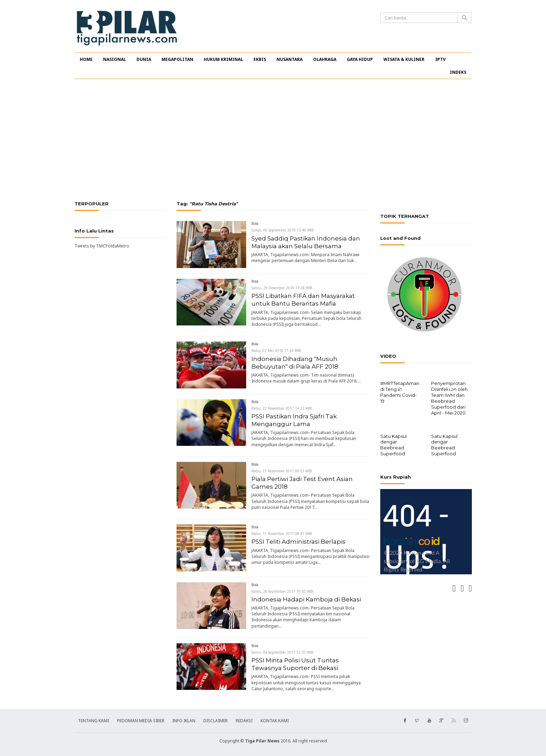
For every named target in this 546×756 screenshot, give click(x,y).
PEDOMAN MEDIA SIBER (141, 721)
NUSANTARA (290, 59)
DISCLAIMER (216, 721)
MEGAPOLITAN (177, 59)
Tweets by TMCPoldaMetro (102, 246)
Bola (255, 223)
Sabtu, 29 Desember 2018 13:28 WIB (282, 288)
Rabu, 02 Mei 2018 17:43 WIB (276, 351)
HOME (86, 59)
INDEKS (458, 72)
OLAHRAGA (325, 59)
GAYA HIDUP (360, 59)
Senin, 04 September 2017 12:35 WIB (282, 652)
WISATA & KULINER (404, 59)
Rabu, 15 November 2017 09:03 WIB (282, 471)
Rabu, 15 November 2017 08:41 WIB (282, 534)
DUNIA (144, 59)
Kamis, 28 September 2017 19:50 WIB (282, 591)
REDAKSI (244, 721)
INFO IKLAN (184, 721)
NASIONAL (115, 59)
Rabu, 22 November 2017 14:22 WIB (282, 408)
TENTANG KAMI (93, 721)
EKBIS (260, 59)
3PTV (440, 59)
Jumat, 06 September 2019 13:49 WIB (283, 230)
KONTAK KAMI (275, 721)
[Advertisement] (273, 140)
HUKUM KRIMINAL (223, 59)
